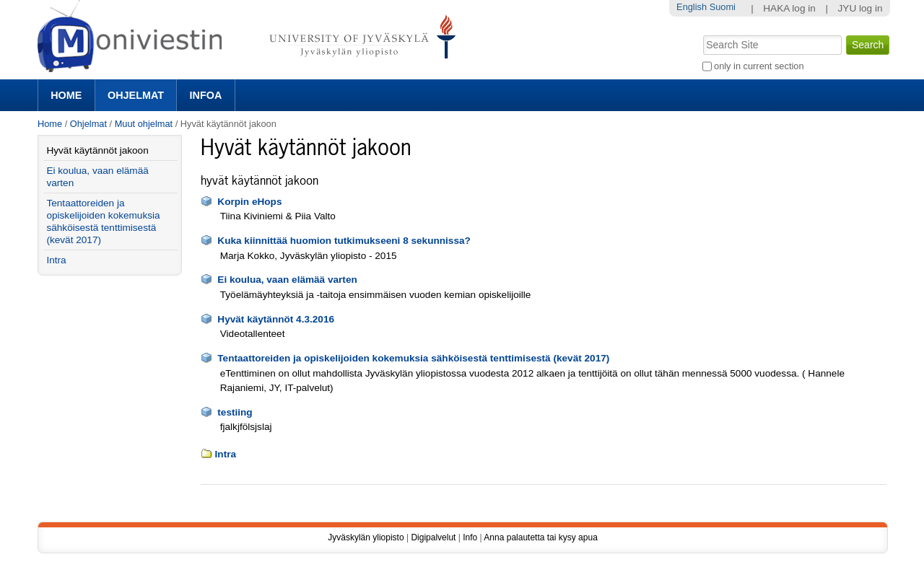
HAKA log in (789, 8)
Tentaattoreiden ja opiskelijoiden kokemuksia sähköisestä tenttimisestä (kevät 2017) (413, 358)
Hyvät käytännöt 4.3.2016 (276, 319)
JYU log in (860, 8)
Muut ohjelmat (144, 124)
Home (66, 95)
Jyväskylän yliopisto (366, 537)
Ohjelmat (136, 95)
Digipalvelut (433, 537)
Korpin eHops (249, 202)
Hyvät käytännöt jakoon (97, 150)
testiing (235, 412)
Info (470, 537)
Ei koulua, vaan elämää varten (287, 280)
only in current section (759, 66)
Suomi (723, 7)
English (692, 7)
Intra (226, 454)
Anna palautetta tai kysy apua (540, 537)
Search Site (701, 34)
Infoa (206, 95)
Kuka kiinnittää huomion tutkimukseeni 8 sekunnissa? (344, 241)
